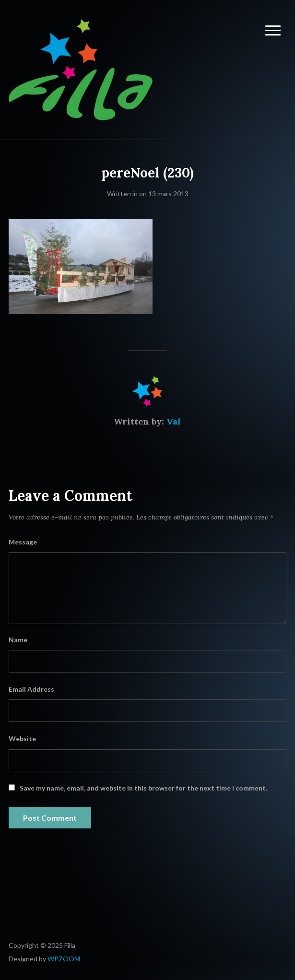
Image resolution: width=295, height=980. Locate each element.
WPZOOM (64, 959)
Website (22, 738)
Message (23, 542)
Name (18, 640)
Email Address (31, 689)
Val (174, 421)
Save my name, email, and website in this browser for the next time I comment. (143, 788)
